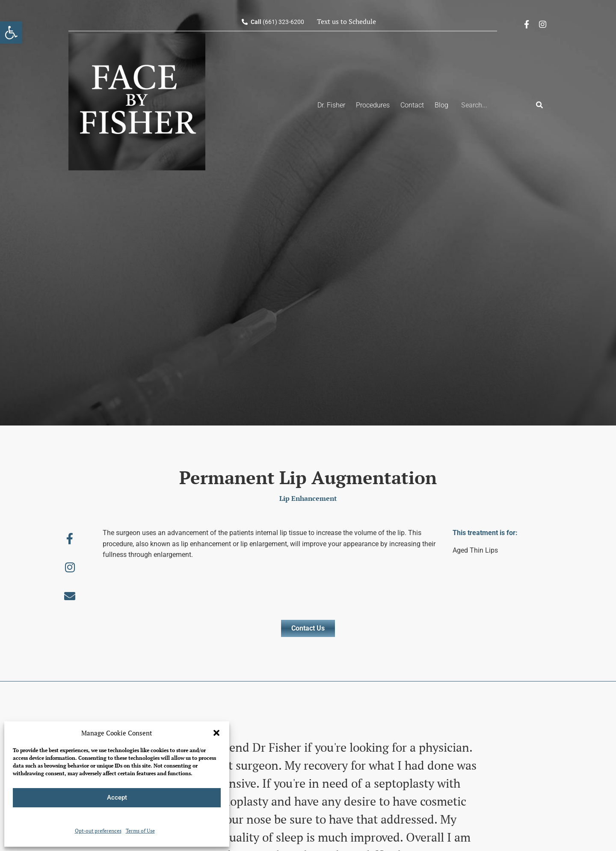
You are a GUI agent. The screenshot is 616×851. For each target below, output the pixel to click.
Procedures (373, 105)
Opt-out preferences (98, 831)
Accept (117, 797)
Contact (412, 105)
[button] (216, 733)
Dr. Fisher (331, 105)
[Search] (539, 105)
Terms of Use (140, 831)
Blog (441, 105)
